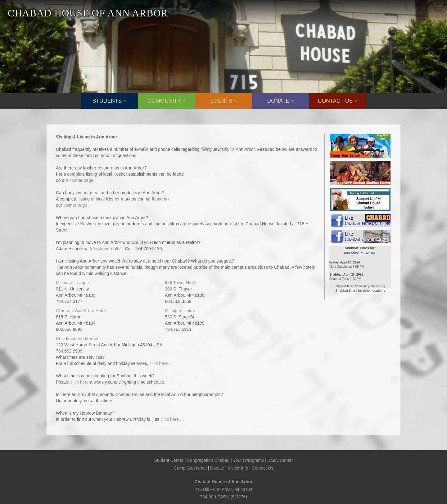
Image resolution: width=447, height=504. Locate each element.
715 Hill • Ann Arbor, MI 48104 (223, 489)
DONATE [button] (281, 101)
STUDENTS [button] (109, 101)
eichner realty (107, 249)
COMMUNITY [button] (166, 101)
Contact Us (262, 468)
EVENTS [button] (224, 101)
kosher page (82, 180)
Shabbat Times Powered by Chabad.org (360, 286)
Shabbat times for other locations (360, 290)
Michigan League (72, 283)
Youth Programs (248, 460)
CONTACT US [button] (338, 101)
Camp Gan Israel (190, 468)
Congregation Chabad (208, 460)
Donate (217, 468)
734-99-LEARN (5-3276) (223, 497)
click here (159, 363)
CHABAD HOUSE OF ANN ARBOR (88, 13)
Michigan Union (180, 311)
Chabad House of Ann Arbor (223, 482)
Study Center (280, 460)
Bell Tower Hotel (181, 283)
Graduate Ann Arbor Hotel (81, 311)
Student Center (169, 460)
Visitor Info (238, 468)
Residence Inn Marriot (77, 339)
